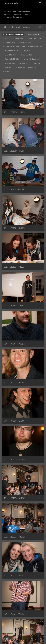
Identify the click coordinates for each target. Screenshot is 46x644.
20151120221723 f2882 (15, 382)
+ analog (8, 72)
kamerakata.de (11, 3)
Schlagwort (14, 27)
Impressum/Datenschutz (13, 17)
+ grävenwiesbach (31, 59)
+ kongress (9, 42)
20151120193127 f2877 (15, 306)
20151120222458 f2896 (15, 459)
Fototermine (25, 11)
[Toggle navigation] (40, 3)
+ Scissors (20, 67)
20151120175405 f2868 (15, 190)
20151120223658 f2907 (15, 498)
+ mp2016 (29, 51)
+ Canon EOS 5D (34, 38)
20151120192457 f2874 (15, 267)
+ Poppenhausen (11, 51)
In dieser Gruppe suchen (13, 34)
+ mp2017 (9, 63)
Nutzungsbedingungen (12, 14)
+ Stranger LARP (11, 59)
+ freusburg (26, 55)
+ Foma (32, 67)
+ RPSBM (23, 63)
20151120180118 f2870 (15, 228)
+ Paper (36, 63)
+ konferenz (25, 42)
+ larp (7, 38)
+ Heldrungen (35, 47)
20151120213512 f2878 (15, 344)
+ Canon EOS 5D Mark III (14, 47)
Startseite (5, 27)
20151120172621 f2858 (15, 112)
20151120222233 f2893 (15, 421)
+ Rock (7, 67)
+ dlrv (19, 38)
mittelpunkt (27, 27)
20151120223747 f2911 (15, 537)
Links (25, 14)
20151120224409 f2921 (15, 614)
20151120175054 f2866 (15, 151)
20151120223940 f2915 (15, 575)
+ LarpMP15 (10, 55)
